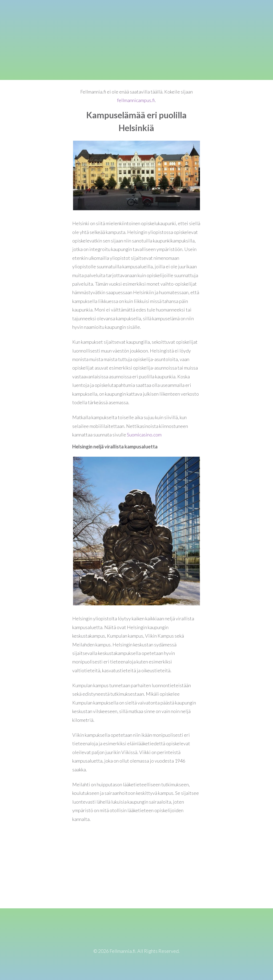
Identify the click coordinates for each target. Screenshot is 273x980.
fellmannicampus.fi (136, 100)
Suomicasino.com (144, 435)
